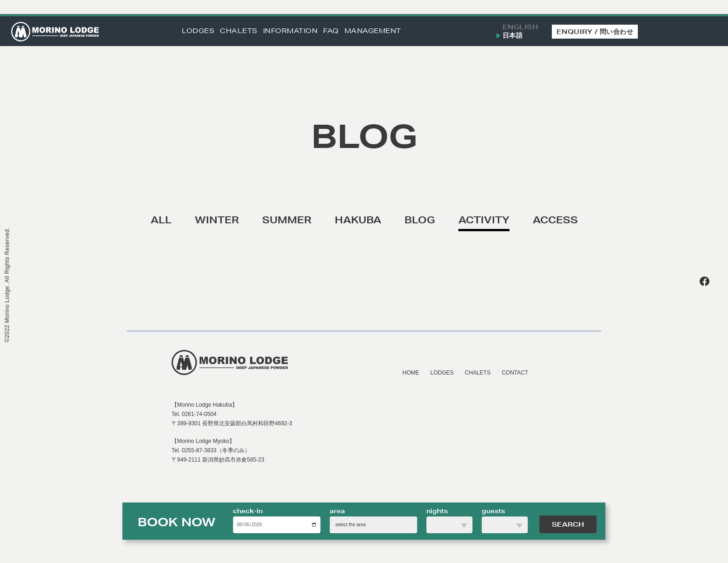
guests (493, 511)
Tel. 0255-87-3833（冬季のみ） (211, 450)
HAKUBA (358, 220)
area (337, 511)
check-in (248, 511)
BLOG (420, 220)
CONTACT (515, 373)
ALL (161, 220)
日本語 (513, 36)
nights (437, 511)
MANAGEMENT (373, 31)
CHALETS (239, 31)
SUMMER (287, 220)
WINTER (217, 220)
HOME (411, 373)
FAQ (331, 31)
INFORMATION (291, 31)
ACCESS (555, 220)
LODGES (198, 31)
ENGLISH (520, 27)
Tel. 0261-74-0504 (194, 414)
